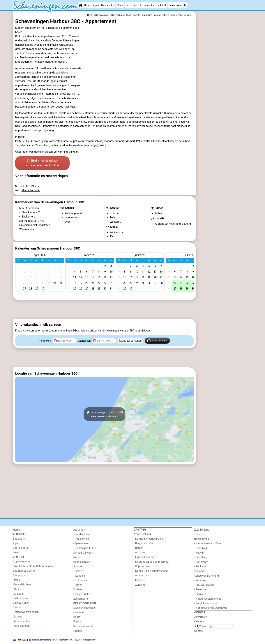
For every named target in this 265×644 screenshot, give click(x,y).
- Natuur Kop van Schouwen (211, 608)
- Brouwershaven (204, 585)
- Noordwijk (201, 548)
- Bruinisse (200, 590)
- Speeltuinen (81, 544)
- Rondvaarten (82, 534)
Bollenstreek (202, 539)
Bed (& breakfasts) (24, 571)
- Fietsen (78, 571)
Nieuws (78, 631)
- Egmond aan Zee (144, 557)
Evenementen (147, 5)
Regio (172, 5)
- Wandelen (80, 576)
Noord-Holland (142, 534)
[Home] (81, 5)
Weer (180, 5)
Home (16, 530)
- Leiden (199, 534)
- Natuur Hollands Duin (208, 544)
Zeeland (199, 571)
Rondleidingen (82, 562)
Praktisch (162, 5)
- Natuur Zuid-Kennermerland (151, 571)
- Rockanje (200, 567)
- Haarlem (139, 580)
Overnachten (108, 5)
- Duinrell (18, 589)
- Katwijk (199, 553)
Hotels (17, 580)
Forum (77, 622)
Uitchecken (84, 341)
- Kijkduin (18, 594)
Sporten (78, 567)
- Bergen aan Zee (144, 543)
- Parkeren (79, 612)
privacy (54, 640)
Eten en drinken (82, 594)
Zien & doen (132, 5)
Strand (120, 5)
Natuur (77, 557)
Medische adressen (85, 608)
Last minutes (21, 598)
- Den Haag (201, 557)
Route (77, 617)
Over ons (199, 622)
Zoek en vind (157, 341)
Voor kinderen (21, 548)
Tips (15, 543)
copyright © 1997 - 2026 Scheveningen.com (77, 640)
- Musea (18, 617)
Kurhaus (78, 590)
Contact (199, 631)
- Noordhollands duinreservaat (151, 562)
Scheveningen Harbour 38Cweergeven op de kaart (104, 414)
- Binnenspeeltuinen (85, 548)
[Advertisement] (225, 96)
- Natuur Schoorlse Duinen (149, 539)
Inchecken (45, 341)
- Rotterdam (201, 562)
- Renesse (200, 580)
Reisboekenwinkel (84, 626)
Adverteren (201, 617)
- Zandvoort (141, 585)
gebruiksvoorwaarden (41, 640)
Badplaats (19, 539)
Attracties (79, 530)
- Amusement (81, 539)
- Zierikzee (200, 594)
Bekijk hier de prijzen (42, 163)
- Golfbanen (80, 580)
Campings (19, 575)
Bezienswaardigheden (26, 612)
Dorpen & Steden (83, 553)
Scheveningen (92, 5)
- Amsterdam (141, 576)
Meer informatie (31, 190)
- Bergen (139, 548)
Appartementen (22, 562)
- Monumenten (21, 621)
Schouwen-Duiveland (207, 576)
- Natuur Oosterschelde (208, 599)
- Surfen (78, 585)
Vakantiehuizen (22, 585)
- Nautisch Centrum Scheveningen (33, 566)
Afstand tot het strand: (168, 224)
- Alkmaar (139, 553)
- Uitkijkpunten (21, 626)
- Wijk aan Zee (142, 566)
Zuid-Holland (202, 530)
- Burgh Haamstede (206, 603)
